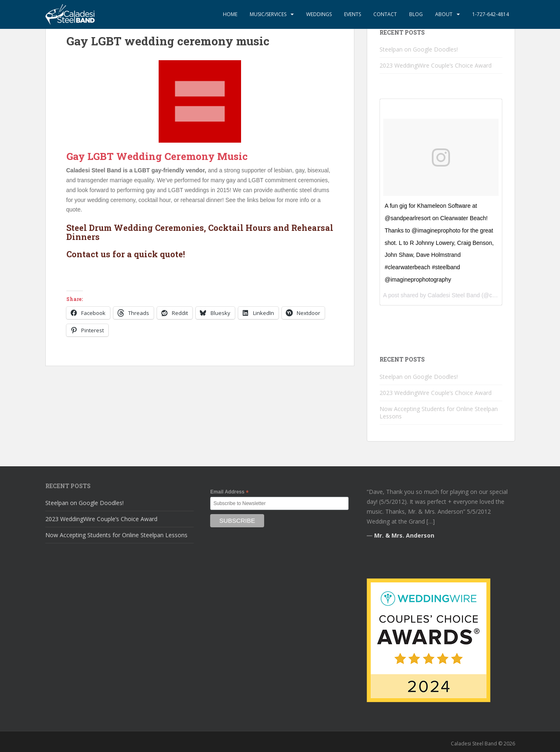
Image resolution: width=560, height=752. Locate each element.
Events (353, 14)
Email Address (229, 492)
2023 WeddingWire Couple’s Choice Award (436, 65)
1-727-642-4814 (491, 14)
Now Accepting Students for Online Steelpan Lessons (439, 412)
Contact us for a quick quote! (126, 254)
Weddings (319, 14)
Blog (416, 14)
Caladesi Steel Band (454, 295)
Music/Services (268, 14)
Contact (385, 14)
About (444, 14)
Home (230, 14)
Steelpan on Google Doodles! (419, 49)
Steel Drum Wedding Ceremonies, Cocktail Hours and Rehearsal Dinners (200, 232)
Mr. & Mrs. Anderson (404, 535)
